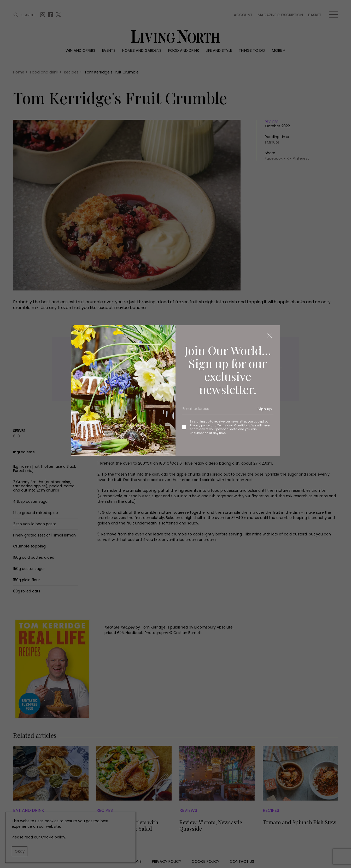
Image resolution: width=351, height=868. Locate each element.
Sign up (265, 409)
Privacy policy (200, 425)
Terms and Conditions (234, 425)
